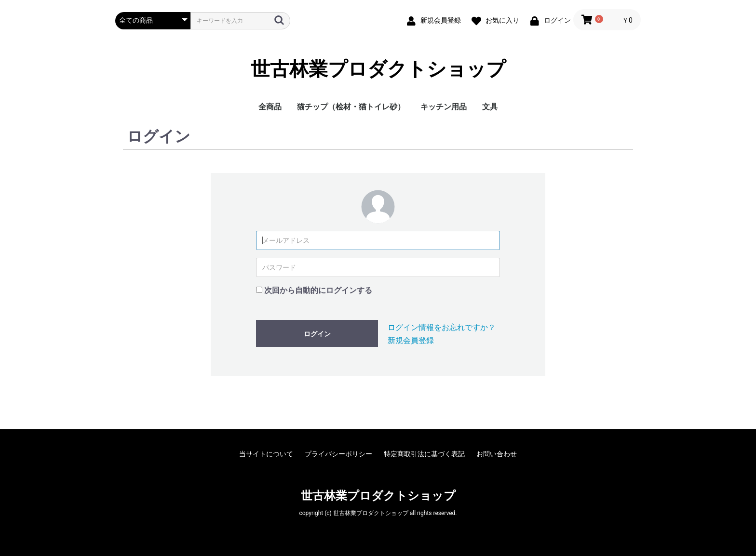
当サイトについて (266, 454)
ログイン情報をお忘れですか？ (442, 327)
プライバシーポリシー (338, 454)
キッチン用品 (444, 107)
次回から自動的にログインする (318, 290)
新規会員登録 (411, 340)
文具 (490, 107)
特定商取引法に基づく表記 (424, 454)
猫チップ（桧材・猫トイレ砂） (351, 107)
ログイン (317, 334)
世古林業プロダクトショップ (378, 69)
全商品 (270, 107)
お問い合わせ (497, 454)
